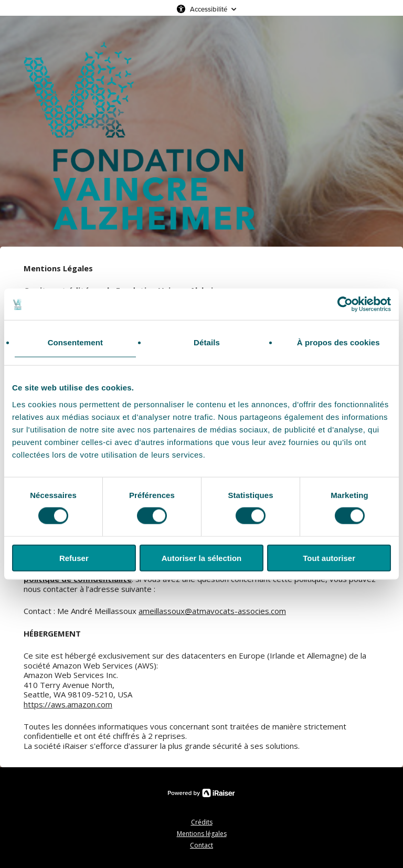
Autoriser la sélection (202, 558)
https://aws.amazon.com (68, 704)
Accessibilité (209, 9)
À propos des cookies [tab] (338, 342)
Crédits (202, 822)
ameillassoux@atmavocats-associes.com (212, 611)
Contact (201, 845)
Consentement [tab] (75, 342)
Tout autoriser (329, 558)
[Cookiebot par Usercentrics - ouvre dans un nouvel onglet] (345, 304)
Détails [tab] (207, 342)
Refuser (74, 558)
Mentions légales (202, 834)
